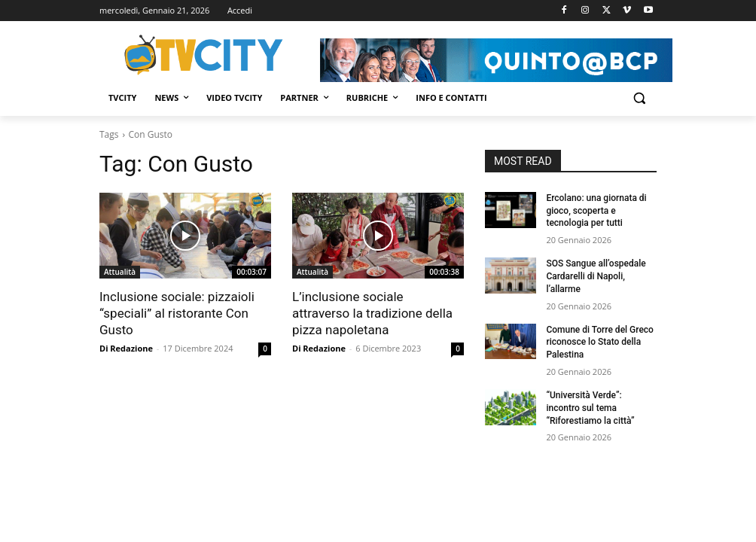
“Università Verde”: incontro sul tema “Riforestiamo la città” (590, 408)
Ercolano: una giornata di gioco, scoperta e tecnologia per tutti (596, 211)
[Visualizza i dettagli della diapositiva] (496, 60)
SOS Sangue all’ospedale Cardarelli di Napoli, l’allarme (596, 276)
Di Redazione (126, 348)
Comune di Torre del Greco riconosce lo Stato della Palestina (600, 343)
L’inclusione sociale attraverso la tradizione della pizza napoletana (372, 313)
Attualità (120, 272)
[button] (639, 98)
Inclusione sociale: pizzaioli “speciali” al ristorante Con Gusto (177, 313)
